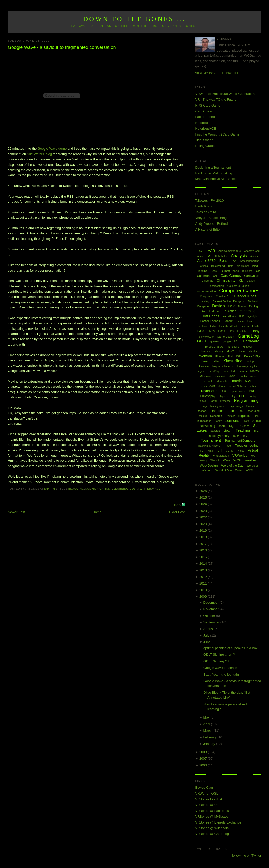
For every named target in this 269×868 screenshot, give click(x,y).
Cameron (203, 276)
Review (230, 416)
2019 (204, 530)
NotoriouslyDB (206, 129)
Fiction (240, 321)
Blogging (76, 489)
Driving (254, 306)
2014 (204, 564)
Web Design (209, 465)
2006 (204, 765)
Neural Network (237, 386)
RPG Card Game (208, 105)
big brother (243, 266)
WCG (238, 460)
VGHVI (230, 451)
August (209, 629)
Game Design (225, 337)
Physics (223, 396)
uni (220, 450)
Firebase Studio (207, 326)
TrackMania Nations (209, 446)
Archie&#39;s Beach (213, 261)
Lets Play (214, 371)
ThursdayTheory (218, 436)
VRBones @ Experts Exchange (218, 822)
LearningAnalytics (247, 366)
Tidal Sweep (204, 140)
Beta (231, 266)
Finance (251, 321)
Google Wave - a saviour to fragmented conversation (62, 47)
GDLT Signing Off (216, 661)
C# (258, 271)
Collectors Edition (238, 286)
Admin (201, 256)
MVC (249, 381)
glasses (215, 342)
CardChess (252, 276)
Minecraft (220, 376)
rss (257, 416)
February (211, 737)
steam (228, 431)
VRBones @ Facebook (212, 811)
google (227, 341)
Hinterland (205, 351)
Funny (255, 331)
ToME (246, 436)
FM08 (200, 331)
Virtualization (221, 456)
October (210, 616)
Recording (253, 411)
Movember (223, 381)
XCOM (249, 470)
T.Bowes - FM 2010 (209, 200)
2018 (204, 537)
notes (253, 386)
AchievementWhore (230, 251)
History (219, 351)
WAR (254, 456)
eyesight (252, 316)
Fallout (228, 321)
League (204, 366)
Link (225, 371)
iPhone (220, 356)
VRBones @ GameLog (212, 834)
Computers (206, 297)
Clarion (251, 281)
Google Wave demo (52, 149)
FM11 (222, 331)
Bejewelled (218, 266)
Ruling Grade (205, 146)
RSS (178, 505)
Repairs (202, 416)
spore (222, 426)
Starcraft (215, 431)
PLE (242, 396)
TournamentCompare (240, 440)
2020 (204, 524)
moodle (209, 381)
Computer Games (239, 291)
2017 (204, 544)
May (207, 717)
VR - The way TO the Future (216, 100)
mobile (243, 376)
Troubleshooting (247, 446)
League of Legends (223, 366)
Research (216, 416)
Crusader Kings (244, 296)
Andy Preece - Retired (211, 224)
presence (225, 401)
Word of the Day (232, 466)
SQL (232, 426)
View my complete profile (217, 73)
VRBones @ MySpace (212, 817)
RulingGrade (204, 421)
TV (202, 451)
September (212, 622)
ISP (238, 356)
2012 (204, 577)
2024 (204, 504)
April (207, 724)
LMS (234, 371)
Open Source (238, 391)
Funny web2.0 (206, 337)
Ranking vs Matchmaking (213, 173)
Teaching (243, 430)
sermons (232, 421)
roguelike (245, 416)
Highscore (233, 347)
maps (243, 371)
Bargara (203, 266)
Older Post (177, 512)
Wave (156, 489)
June (208, 642)
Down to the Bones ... (134, 19)
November (212, 609)
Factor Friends (206, 117)
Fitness (245, 326)
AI (209, 256)
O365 (224, 391)
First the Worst (228, 326)
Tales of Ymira (205, 212)
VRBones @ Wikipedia (212, 828)
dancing (204, 301)
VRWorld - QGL (207, 793)
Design (218, 306)
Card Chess (204, 111)
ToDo (236, 436)
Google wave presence (220, 668)
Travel (228, 446)
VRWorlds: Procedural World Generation (225, 94)
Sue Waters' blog (39, 154)
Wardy (203, 461)
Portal (213, 401)
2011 (204, 583)
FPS (231, 331)
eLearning (120, 489)
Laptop (250, 361)
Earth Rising (204, 206)
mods (254, 376)
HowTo (231, 351)
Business (247, 271)
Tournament (211, 440)
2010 (204, 590)
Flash (255, 326)
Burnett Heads (230, 271)
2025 (204, 497)
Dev (232, 306)
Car (215, 276)
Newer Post (16, 512)
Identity (252, 351)
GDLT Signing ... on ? (219, 655)
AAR (211, 251)
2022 (204, 517)
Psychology (236, 406)
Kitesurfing (233, 361)
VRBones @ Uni (207, 805)
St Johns (244, 426)
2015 (204, 557)
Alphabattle (221, 256)
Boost (214, 271)
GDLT (133, 489)
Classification (216, 286)
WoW (239, 470)
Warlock (215, 461)
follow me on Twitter (247, 855)
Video (241, 451)
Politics (202, 401)
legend (202, 371)
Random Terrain (222, 411)
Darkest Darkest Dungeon (228, 301)
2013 (204, 570)
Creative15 (222, 297)
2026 (204, 491)
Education (230, 311)
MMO (232, 376)
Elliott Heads (209, 316)
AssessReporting (250, 261)
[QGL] (201, 251)
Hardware (251, 341)
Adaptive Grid (252, 251)
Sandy (218, 421)
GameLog (248, 336)
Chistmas (207, 281)
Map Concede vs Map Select (216, 179)
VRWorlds (240, 455)
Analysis (239, 256)
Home (97, 512)
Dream (242, 306)
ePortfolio (229, 316)
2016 (204, 550)
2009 (204, 597)
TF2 (256, 431)
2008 (204, 752)
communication (98, 489)
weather (251, 460)
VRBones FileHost (209, 799)
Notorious (202, 123)
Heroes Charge (213, 347)
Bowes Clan (204, 788)
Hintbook (247, 347)
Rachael (202, 411)
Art (235, 261)
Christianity (226, 280)
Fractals (242, 331)
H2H (237, 342)
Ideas (242, 351)
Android (255, 256)
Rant (240, 411)
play (233, 396)
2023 (204, 511)
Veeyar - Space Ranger (212, 218)
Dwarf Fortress (210, 311)
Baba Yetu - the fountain (221, 674)
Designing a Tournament (213, 167)
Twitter (145, 489)
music (237, 381)
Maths (254, 371)
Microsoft (205, 376)
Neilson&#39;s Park (213, 386)
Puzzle (251, 406)
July (207, 635)
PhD (252, 391)
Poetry (252, 396)
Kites (217, 361)
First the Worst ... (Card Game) (218, 134)
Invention (205, 356)
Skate (246, 421)
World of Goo (224, 470)
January (210, 744)
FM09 (211, 331)
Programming (246, 401)
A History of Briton (208, 229)
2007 (204, 759)
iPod (230, 357)
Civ (241, 281)
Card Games (231, 276)
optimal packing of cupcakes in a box (230, 648)
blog (255, 266)
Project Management (213, 406)
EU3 (241, 316)
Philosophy (208, 396)
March (209, 731)
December (212, 602)
